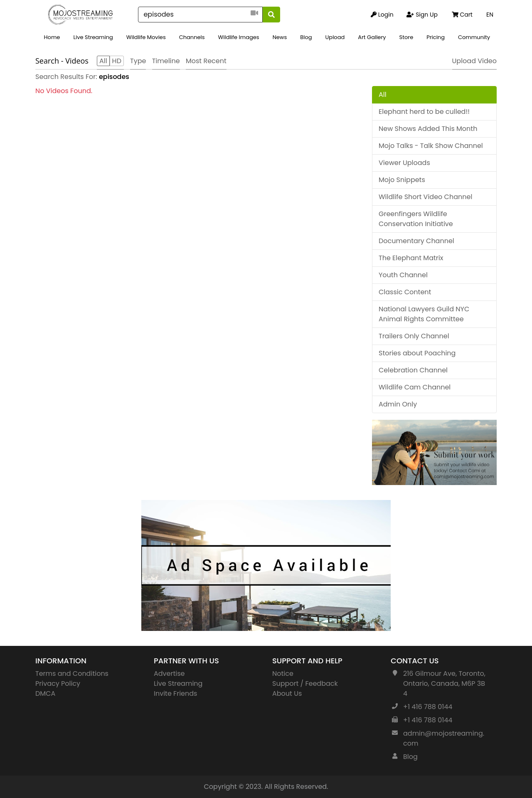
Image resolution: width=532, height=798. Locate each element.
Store (406, 37)
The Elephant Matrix (411, 258)
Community (474, 37)
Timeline (166, 61)
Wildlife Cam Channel (415, 387)
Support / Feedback (305, 683)
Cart (462, 15)
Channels (192, 37)
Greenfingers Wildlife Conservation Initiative (416, 219)
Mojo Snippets (402, 180)
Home (52, 37)
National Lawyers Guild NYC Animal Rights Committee (424, 314)
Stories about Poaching (417, 353)
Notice (283, 674)
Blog (306, 37)
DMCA (45, 693)
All (383, 95)
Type (138, 61)
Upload (335, 37)
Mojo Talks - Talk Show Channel (431, 146)
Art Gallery (372, 37)
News (280, 37)
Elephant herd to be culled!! (424, 112)
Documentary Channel (416, 241)
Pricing (436, 37)
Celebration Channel (413, 370)
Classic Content (405, 292)
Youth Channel (403, 275)
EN (490, 15)
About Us (287, 693)
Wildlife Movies (146, 37)
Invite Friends (175, 693)
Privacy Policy (58, 683)
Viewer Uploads (404, 163)
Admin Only (398, 404)
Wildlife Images (239, 37)
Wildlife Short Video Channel (425, 197)
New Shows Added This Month (428, 129)
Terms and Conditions (72, 674)
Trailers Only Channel (414, 336)
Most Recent (206, 61)
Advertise (169, 674)
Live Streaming (93, 37)
